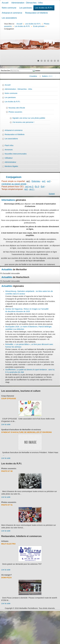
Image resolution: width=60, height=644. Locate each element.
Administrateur (10, 162)
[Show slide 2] (42, 61)
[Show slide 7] (58, 61)
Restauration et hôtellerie (36, 13)
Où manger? (6, 575)
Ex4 (43, 187)
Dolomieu (36, 181)
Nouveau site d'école (17, 108)
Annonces (9, 150)
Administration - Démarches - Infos (27, 3)
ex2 (44, 181)
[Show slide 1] (38, 61)
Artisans (5, 541)
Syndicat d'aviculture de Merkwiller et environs (21, 430)
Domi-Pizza (6, 578)
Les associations (9, 18)
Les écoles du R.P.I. (44, 8)
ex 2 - (32, 189)
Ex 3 (37, 187)
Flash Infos (9, 145)
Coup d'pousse (8, 396)
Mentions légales (11, 166)
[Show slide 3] (45, 61)
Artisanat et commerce (12, 13)
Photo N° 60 (7, 471)
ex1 (27, 187)
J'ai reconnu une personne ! (23, 122)
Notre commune (9, 8)
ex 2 (32, 187)
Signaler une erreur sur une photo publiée (29, 118)
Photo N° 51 (7, 505)
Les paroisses (26, 8)
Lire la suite (6, 424)
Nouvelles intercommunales (16, 154)
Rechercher (5, 71)
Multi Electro (8, 544)
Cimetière (39, 76)
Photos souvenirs (15, 112)
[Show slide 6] (55, 61)
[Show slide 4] (48, 61)
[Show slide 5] (51, 61)
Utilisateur (9, 158)
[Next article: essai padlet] (52, 194)
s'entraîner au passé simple (14, 184)
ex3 (49, 181)
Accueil (5, 3)
